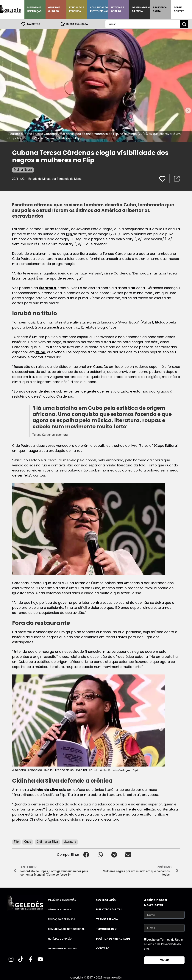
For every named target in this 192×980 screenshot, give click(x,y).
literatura (48, 288)
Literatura (70, 841)
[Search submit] (184, 24)
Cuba (40, 352)
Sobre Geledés (179, 9)
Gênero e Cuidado (54, 9)
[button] (86, 854)
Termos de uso (106, 929)
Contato (103, 948)
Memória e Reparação (34, 9)
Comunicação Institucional (99, 9)
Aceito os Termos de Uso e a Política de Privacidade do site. (163, 944)
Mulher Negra (23, 169)
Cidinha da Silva (44, 789)
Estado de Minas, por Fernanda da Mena (55, 179)
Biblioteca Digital (160, 9)
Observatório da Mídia (141, 9)
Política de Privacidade (113, 939)
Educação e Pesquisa (77, 9)
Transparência (107, 919)
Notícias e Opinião (118, 9)
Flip (69, 234)
